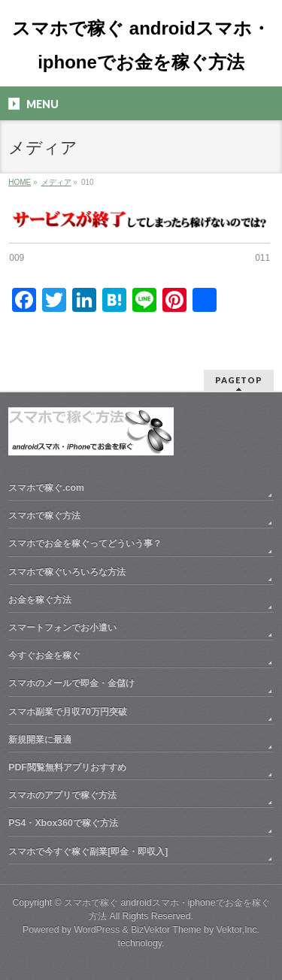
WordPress (97, 929)
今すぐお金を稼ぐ (44, 655)
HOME (20, 182)
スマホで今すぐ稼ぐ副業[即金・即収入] (88, 851)
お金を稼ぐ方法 (40, 599)
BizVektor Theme (166, 929)
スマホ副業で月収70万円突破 (68, 711)
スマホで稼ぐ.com (46, 487)
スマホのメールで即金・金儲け (71, 682)
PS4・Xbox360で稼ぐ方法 (63, 822)
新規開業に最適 (40, 739)
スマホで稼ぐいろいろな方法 (67, 571)
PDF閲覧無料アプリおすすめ (67, 767)
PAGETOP (239, 379)
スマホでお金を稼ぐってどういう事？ (85, 543)
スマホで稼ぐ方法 (44, 515)
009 (17, 258)
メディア (56, 182)
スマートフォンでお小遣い (62, 627)
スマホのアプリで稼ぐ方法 (62, 794)
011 (262, 258)
